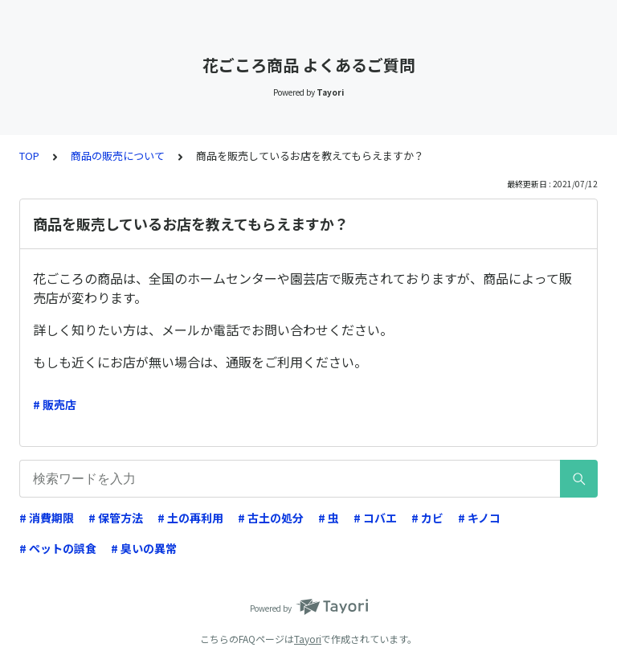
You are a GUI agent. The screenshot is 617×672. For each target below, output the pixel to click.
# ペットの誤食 (58, 548)
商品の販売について (118, 156)
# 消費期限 (47, 518)
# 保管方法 (116, 518)
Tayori (308, 639)
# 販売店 (55, 404)
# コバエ (375, 518)
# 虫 (329, 518)
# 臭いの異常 (144, 548)
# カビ (427, 518)
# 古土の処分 (271, 518)
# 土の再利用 (190, 518)
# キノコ (479, 518)
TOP (29, 156)
